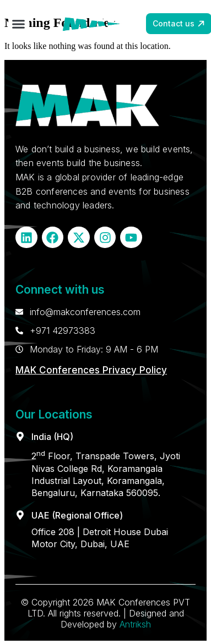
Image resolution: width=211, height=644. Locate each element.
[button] (19, 24)
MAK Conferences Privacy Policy (91, 370)
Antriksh (135, 624)
